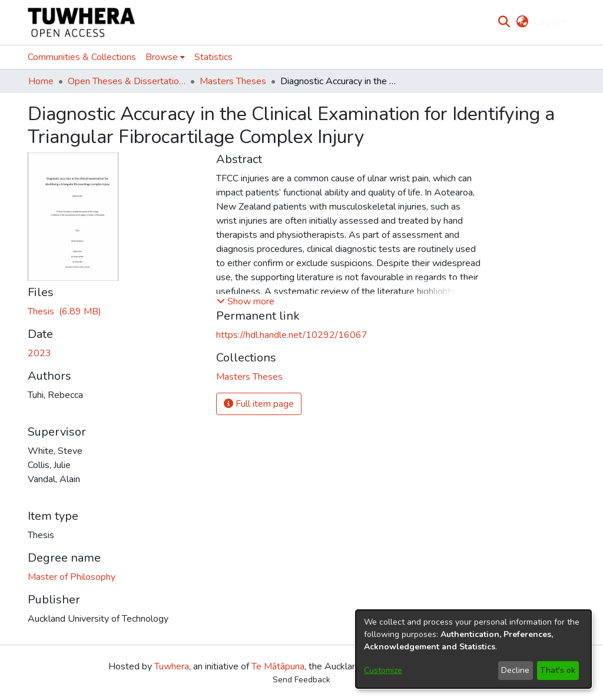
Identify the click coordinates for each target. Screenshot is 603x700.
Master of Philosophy (72, 577)
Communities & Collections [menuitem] (82, 57)
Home (41, 81)
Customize (383, 670)
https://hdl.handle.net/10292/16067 (292, 335)
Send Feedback (301, 680)
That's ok (558, 670)
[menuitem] (522, 22)
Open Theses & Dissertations (127, 81)
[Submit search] (504, 22)
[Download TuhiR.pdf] (64, 311)
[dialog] (473, 649)
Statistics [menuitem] (213, 57)
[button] (246, 301)
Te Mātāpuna (278, 666)
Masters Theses (233, 81)
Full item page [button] (259, 404)
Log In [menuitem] (547, 22)
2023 (39, 353)
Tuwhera (172, 666)
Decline (515, 670)
